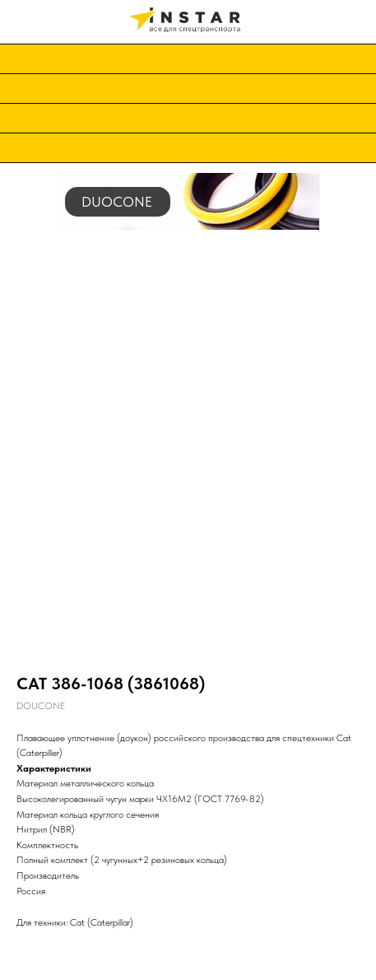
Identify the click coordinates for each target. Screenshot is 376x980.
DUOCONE (117, 202)
